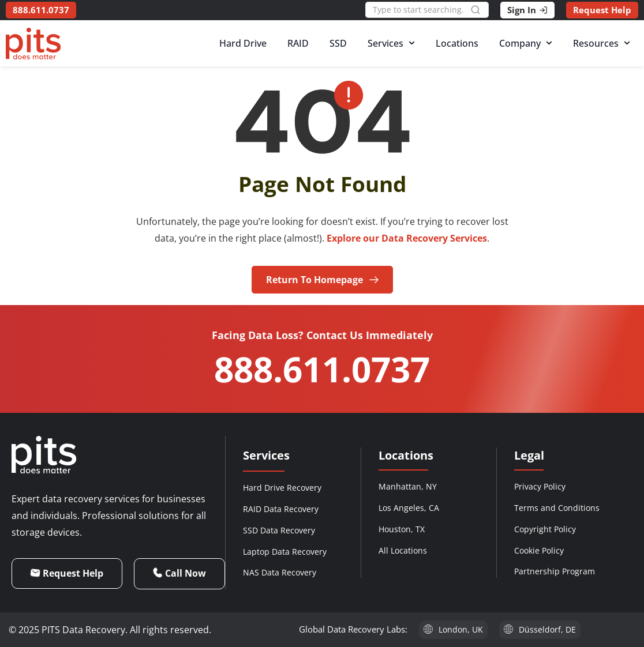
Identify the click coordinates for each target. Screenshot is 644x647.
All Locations (403, 550)
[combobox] (418, 10)
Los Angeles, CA (409, 508)
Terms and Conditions (557, 508)
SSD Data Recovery (279, 530)
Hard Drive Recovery (282, 488)
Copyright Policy (545, 529)
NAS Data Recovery (280, 572)
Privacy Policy (540, 486)
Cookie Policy (539, 550)
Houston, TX (402, 529)
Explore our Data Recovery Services (407, 238)
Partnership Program (555, 571)
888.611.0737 (322, 369)
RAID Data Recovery (281, 509)
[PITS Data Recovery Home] (33, 44)
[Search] (480, 10)
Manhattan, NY (408, 486)
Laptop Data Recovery (285, 552)
